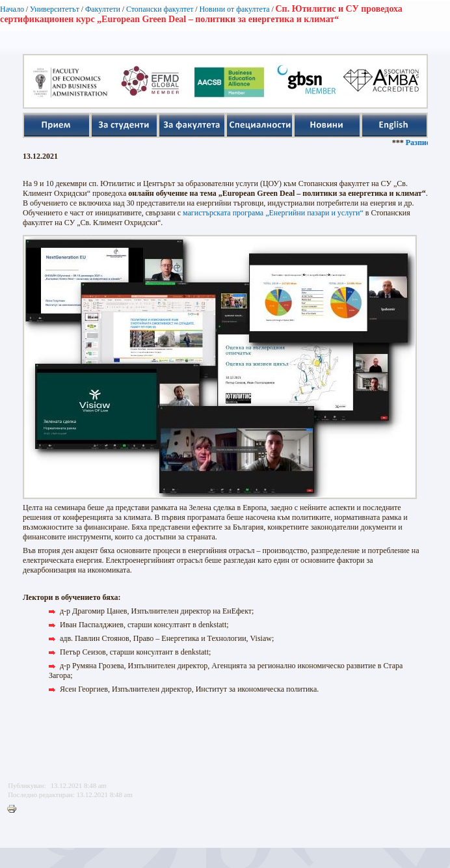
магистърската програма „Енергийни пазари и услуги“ (273, 213)
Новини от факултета (234, 9)
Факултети (103, 9)
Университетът (55, 9)
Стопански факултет (160, 9)
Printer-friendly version (15, 809)
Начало (12, 9)
